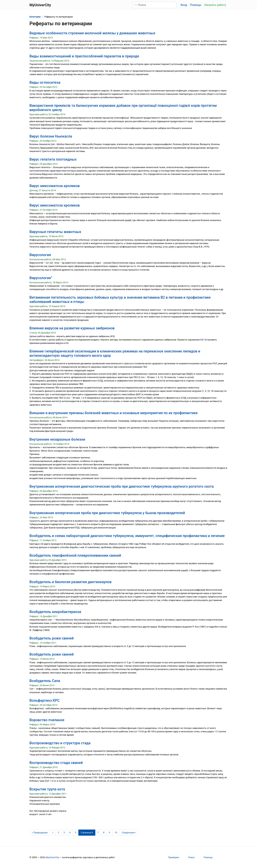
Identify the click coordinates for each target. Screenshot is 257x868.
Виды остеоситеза (45, 82)
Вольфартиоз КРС (45, 700)
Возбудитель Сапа (45, 681)
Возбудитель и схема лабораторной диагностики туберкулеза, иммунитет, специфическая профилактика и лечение (127, 536)
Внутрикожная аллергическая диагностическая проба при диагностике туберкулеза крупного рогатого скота (122, 486)
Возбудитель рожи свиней (52, 638)
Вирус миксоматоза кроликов (55, 186)
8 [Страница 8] (104, 833)
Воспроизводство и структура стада (60, 743)
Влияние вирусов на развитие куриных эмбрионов (72, 328)
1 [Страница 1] (53, 833)
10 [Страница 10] (116, 833)
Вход (184, 5)
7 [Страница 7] (98, 833)
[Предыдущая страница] (40, 833)
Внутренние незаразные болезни (57, 439)
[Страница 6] (87, 833)
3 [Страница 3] (64, 833)
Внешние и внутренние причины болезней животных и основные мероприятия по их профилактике (114, 413)
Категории (35, 17)
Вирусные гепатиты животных (55, 232)
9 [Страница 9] (109, 833)
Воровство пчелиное (47, 720)
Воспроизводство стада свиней (56, 763)
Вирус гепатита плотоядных (53, 159)
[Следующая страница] (129, 833)
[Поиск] (154, 5)
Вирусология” (41, 278)
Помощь (196, 5)
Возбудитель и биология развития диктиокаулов (70, 582)
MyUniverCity (52, 857)
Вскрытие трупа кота (47, 789)
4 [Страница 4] (70, 833)
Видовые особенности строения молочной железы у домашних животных (92, 33)
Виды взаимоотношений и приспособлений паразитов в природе (84, 56)
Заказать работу (215, 5)
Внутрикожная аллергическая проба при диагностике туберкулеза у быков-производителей (107, 513)
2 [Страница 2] (58, 833)
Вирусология (40, 255)
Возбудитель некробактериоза (55, 612)
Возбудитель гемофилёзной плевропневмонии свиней (75, 555)
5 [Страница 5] (76, 833)
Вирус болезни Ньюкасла (51, 136)
